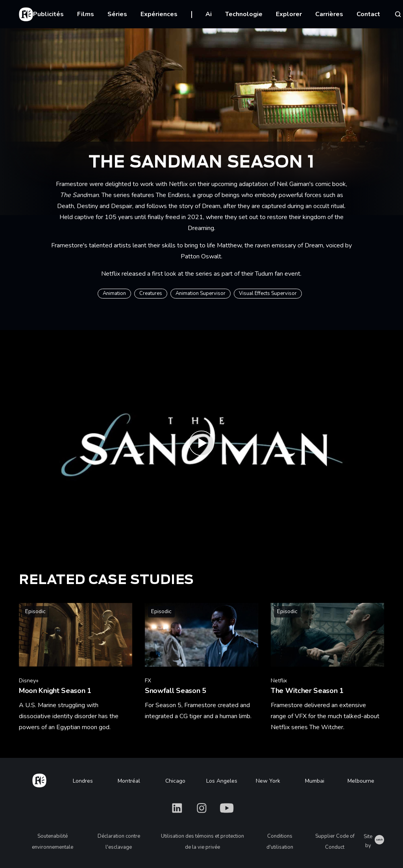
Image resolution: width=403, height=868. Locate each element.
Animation (114, 293)
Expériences (159, 14)
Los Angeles (222, 781)
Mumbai (315, 781)
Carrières (329, 14)
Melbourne (361, 781)
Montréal (129, 781)
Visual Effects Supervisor (268, 293)
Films (86, 14)
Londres (83, 781)
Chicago (175, 781)
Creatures (151, 293)
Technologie (244, 14)
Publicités (48, 14)
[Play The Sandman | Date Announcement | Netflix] (201, 445)
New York (268, 781)
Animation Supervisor (201, 293)
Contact (368, 14)
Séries (117, 14)
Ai (209, 14)
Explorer (289, 14)
